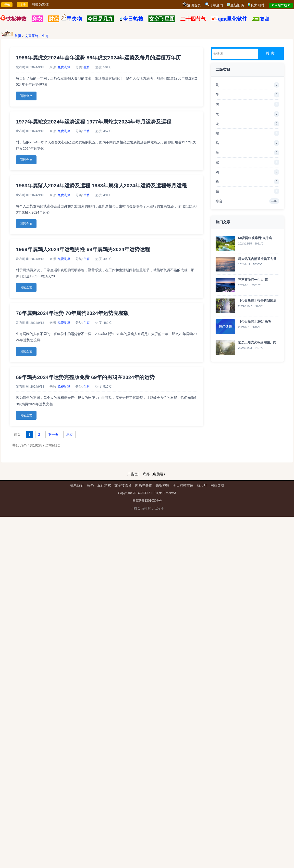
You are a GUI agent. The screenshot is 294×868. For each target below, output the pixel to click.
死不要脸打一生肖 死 (253, 280)
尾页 (70, 434)
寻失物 (74, 19)
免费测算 (64, 67)
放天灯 (202, 485)
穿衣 (37, 19)
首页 (18, 36)
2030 (144, 493)
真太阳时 (257, 5)
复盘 (265, 19)
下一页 (53, 434)
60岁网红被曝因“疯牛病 (255, 238)
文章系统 (32, 36)
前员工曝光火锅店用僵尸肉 (257, 342)
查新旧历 (237, 5)
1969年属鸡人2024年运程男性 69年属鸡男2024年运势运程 (83, 249)
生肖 (45, 36)
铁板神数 (16, 19)
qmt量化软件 (233, 19)
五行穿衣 (104, 485)
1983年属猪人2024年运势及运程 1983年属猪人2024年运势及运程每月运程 (101, 185)
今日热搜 (131, 19)
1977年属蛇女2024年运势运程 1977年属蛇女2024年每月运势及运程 (94, 122)
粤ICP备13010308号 (147, 501)
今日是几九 (100, 19)
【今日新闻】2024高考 (255, 321)
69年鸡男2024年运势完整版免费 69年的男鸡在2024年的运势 (85, 377)
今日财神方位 (183, 485)
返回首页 (194, 5)
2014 (136, 493)
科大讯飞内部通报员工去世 (257, 259)
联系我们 (77, 485)
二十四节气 (193, 19)
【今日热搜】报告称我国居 (257, 301)
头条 (90, 485)
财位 (54, 19)
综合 (247, 201)
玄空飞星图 (162, 19)
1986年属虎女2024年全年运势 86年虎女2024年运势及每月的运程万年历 (98, 58)
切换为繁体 (40, 5)
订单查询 (216, 5)
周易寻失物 (144, 485)
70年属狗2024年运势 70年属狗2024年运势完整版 (72, 313)
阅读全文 (26, 96)
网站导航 (217, 485)
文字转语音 (123, 485)
